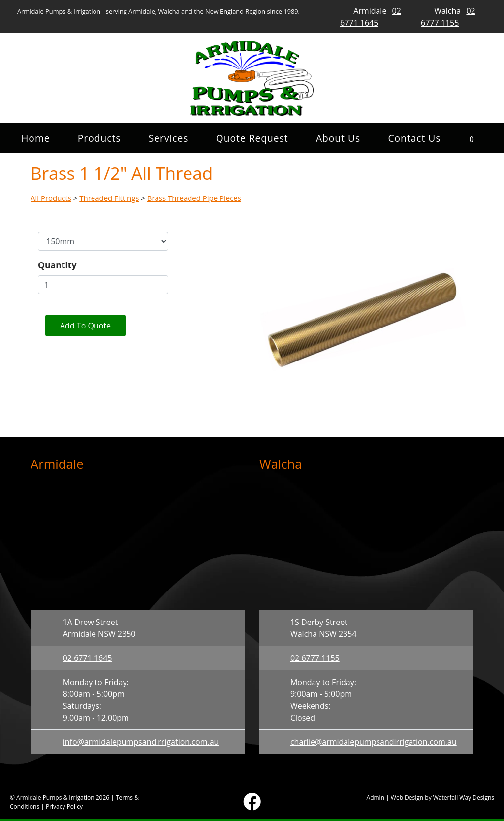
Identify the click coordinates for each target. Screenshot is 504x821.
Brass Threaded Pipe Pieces (194, 198)
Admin (376, 798)
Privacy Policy (64, 806)
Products (99, 138)
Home (35, 138)
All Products (51, 198)
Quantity (57, 265)
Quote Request (252, 138)
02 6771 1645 (88, 658)
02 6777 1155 (315, 658)
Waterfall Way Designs (464, 798)
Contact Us (414, 138)
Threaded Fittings (109, 198)
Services (169, 138)
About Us (338, 138)
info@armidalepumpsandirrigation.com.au (141, 742)
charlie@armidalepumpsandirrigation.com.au (374, 742)
